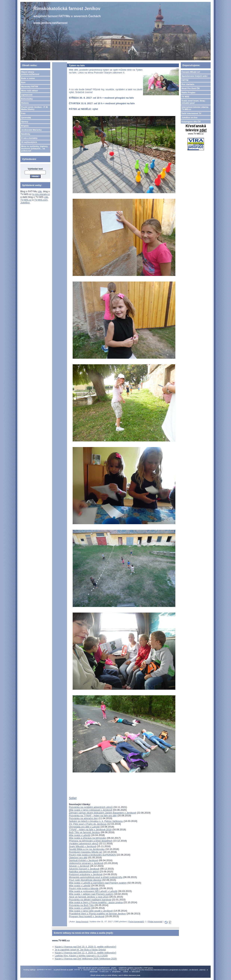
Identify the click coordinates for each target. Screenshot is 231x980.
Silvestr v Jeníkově (79, 866)
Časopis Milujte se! (191, 72)
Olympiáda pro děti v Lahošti (84, 827)
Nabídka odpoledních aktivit (84, 872)
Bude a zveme (28, 78)
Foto (23, 113)
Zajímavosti (27, 95)
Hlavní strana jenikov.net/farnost (30, 73)
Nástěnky (26, 134)
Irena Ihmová (82, 922)
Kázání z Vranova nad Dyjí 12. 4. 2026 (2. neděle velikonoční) (85, 953)
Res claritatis (188, 84)
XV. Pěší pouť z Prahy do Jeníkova (88, 824)
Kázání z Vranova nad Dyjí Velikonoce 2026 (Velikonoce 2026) (86, 959)
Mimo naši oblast (29, 91)
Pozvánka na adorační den (83, 818)
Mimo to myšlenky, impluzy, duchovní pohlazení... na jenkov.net (35, 149)
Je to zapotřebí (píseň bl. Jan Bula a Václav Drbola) (80, 950)
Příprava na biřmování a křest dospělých (91, 841)
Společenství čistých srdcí (194, 76)
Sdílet (73, 798)
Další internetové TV (191, 113)
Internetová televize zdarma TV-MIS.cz (195, 108)
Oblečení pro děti (78, 858)
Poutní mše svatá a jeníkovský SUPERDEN (92, 855)
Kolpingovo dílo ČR (191, 122)
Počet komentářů (136, 922)
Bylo (23, 82)
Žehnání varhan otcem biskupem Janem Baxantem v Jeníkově (103, 813)
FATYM (185, 80)
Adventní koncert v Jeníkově (84, 869)
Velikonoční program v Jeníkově (86, 863)
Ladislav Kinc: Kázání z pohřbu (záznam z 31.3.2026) (81, 956)
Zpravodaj (26, 118)
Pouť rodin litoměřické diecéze (85, 880)
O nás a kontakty (29, 138)
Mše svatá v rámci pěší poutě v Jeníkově (91, 911)
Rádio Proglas (188, 92)
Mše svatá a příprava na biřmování (88, 838)
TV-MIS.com (41, 200)
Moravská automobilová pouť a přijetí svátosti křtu (96, 877)
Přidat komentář (155, 922)
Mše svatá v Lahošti (80, 835)
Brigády (25, 126)
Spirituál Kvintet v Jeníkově (83, 860)
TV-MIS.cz (26, 200)
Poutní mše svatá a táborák (84, 888)
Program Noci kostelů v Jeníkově (87, 916)
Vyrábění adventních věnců (84, 844)
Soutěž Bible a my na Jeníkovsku (87, 849)
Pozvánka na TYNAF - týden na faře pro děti (93, 816)
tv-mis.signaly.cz (41, 194)
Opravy (25, 122)
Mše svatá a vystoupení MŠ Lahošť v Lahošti (93, 891)
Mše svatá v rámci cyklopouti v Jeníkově (91, 810)
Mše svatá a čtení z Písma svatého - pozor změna (96, 902)
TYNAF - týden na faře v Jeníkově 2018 (90, 830)
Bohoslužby (27, 99)
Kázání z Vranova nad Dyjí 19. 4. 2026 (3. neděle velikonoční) (85, 947)
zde (40, 191)
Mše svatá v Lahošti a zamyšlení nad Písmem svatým (98, 883)
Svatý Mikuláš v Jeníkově (83, 846)
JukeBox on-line (189, 118)
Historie (25, 103)
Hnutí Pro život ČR (191, 88)
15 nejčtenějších (29, 142)
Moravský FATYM (30, 86)
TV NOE (185, 97)
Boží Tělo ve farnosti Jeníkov (85, 832)
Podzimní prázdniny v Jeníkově (86, 874)
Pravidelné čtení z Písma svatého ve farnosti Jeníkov (97, 914)
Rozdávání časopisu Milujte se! (86, 852)
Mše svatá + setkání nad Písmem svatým (91, 894)
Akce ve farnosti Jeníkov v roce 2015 (89, 897)
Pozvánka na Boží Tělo (81, 905)
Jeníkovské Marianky (31, 130)
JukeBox (25, 203)
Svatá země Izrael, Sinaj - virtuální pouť (194, 102)
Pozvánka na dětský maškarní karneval (90, 900)
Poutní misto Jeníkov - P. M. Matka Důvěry (35, 108)
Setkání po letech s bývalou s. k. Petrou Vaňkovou (96, 821)
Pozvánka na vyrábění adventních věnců (91, 807)
